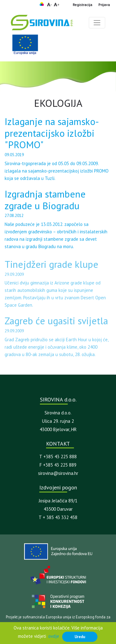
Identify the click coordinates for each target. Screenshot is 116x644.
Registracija (82, 4)
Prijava (104, 4)
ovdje (54, 636)
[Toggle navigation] (97, 23)
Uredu (80, 637)
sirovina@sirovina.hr (58, 473)
